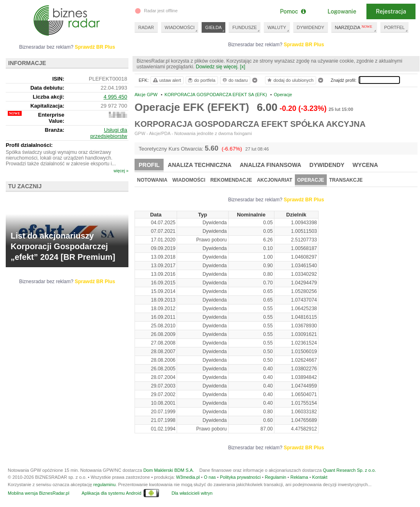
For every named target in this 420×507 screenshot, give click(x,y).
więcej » (121, 171)
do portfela (201, 80)
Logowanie (342, 11)
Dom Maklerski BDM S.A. (168, 470)
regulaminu (104, 484)
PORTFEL (394, 27)
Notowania (152, 180)
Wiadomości (189, 180)
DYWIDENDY (311, 27)
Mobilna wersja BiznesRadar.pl (38, 493)
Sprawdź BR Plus (304, 45)
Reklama (299, 477)
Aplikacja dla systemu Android (111, 493)
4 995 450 (115, 97)
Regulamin (275, 477)
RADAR (146, 27)
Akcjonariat (274, 180)
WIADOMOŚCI (180, 27)
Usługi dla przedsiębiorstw (109, 133)
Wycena (365, 165)
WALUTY (277, 27)
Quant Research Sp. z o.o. (350, 470)
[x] (243, 67)
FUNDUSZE (245, 27)
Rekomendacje (231, 180)
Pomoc (293, 11)
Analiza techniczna (200, 165)
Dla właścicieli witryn (192, 493)
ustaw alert (167, 80)
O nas (210, 477)
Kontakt (320, 477)
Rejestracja (391, 11)
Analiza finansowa (270, 165)
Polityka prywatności (240, 477)
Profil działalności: (29, 145)
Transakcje (346, 180)
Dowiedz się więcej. (217, 67)
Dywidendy (327, 165)
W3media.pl (188, 477)
